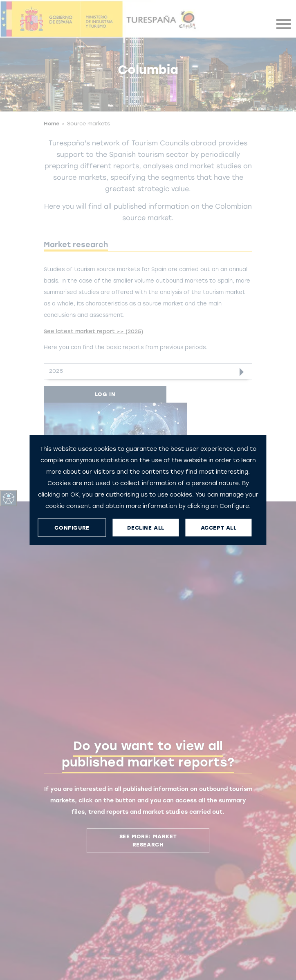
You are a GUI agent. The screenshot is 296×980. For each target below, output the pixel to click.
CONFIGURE (72, 527)
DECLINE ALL (146, 527)
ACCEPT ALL (219, 527)
